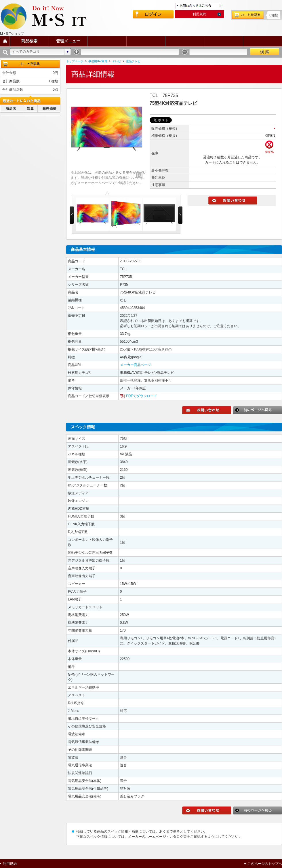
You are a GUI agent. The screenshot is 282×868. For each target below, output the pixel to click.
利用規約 (199, 14)
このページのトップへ (265, 864)
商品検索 (29, 41)
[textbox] (130, 52)
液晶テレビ (133, 61)
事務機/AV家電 (98, 61)
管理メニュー (68, 41)
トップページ (75, 61)
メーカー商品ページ (136, 365)
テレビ (117, 61)
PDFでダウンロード (142, 396)
